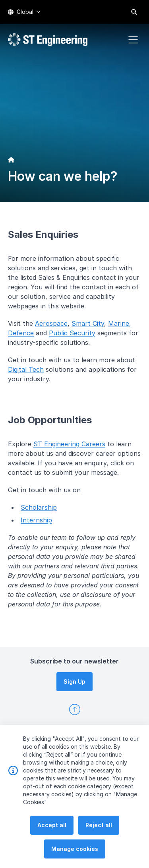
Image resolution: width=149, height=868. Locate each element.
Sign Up (74, 682)
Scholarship (39, 507)
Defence (21, 333)
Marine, (120, 323)
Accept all (52, 843)
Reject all (99, 843)
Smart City (88, 323)
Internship (36, 520)
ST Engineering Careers (69, 444)
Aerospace (51, 323)
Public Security (72, 333)
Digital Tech (26, 369)
